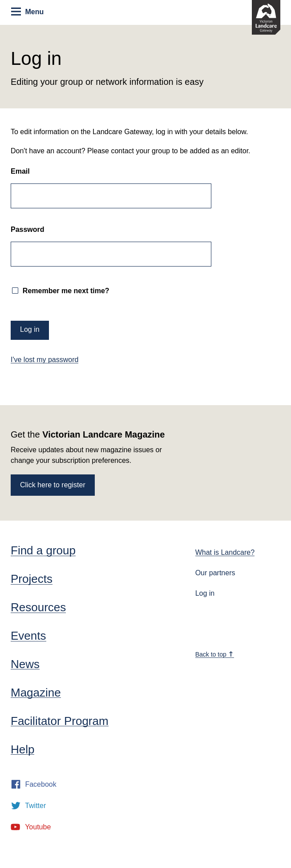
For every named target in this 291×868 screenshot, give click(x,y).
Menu (27, 12)
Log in (205, 593)
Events (28, 636)
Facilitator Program (60, 721)
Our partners (215, 573)
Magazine (36, 693)
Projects (32, 579)
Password (28, 230)
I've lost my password (44, 360)
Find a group (43, 550)
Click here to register (53, 485)
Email (20, 171)
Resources (38, 607)
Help (22, 749)
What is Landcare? (225, 552)
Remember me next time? (65, 291)
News (25, 664)
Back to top (214, 654)
